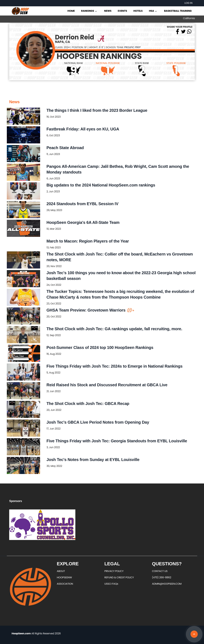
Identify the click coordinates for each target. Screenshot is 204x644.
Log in (188, 3)
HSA (153, 11)
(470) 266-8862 (162, 577)
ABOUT (61, 571)
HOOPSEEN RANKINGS (99, 56)
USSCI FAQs (111, 584)
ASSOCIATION (65, 584)
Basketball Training (178, 11)
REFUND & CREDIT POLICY (119, 577)
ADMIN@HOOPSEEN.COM (167, 584)
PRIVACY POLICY (114, 571)
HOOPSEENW (64, 577)
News (108, 11)
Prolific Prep (132, 47)
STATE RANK (142, 63)
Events (122, 11)
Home (71, 11)
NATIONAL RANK (74, 63)
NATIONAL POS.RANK (108, 63)
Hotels (138, 11)
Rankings (89, 11)
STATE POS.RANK (176, 63)
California (189, 18)
